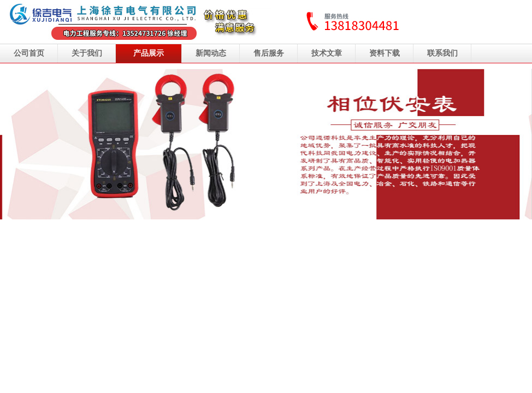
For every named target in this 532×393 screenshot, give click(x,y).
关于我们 (87, 53)
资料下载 (385, 53)
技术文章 (327, 53)
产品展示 (149, 53)
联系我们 (442, 53)
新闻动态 (211, 53)
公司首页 (29, 53)
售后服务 (269, 53)
